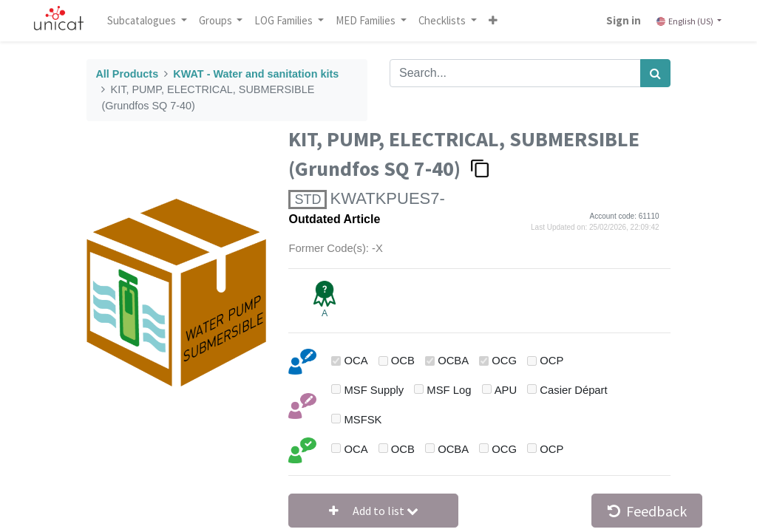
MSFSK (363, 420)
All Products (127, 74)
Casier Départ (573, 390)
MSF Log (449, 390)
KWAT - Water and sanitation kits (256, 74)
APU (506, 390)
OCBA (453, 361)
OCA (356, 361)
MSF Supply (374, 390)
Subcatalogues (146, 20)
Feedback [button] (647, 511)
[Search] (655, 73)
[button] (496, 21)
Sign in (621, 20)
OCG (504, 361)
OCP (551, 361)
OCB (403, 361)
